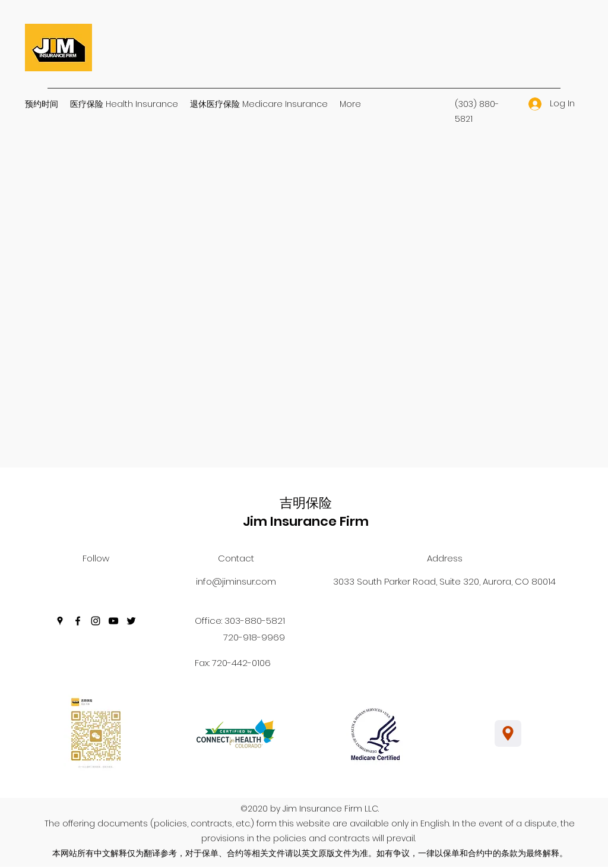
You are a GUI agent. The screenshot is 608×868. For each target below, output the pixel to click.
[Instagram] (96, 621)
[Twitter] (131, 621)
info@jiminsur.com (236, 581)
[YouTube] (113, 621)
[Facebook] (78, 621)
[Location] (508, 733)
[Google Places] (60, 621)
